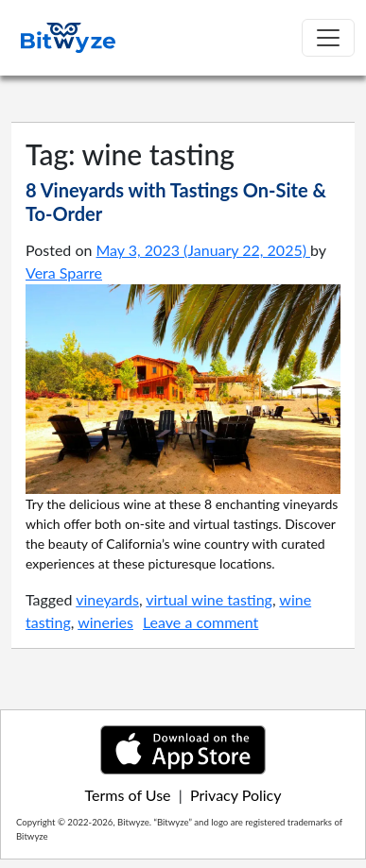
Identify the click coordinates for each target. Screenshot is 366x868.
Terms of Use (128, 795)
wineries (105, 622)
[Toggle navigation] (328, 38)
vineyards (107, 599)
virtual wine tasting (209, 599)
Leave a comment (200, 622)
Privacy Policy (236, 795)
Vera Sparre (64, 272)
